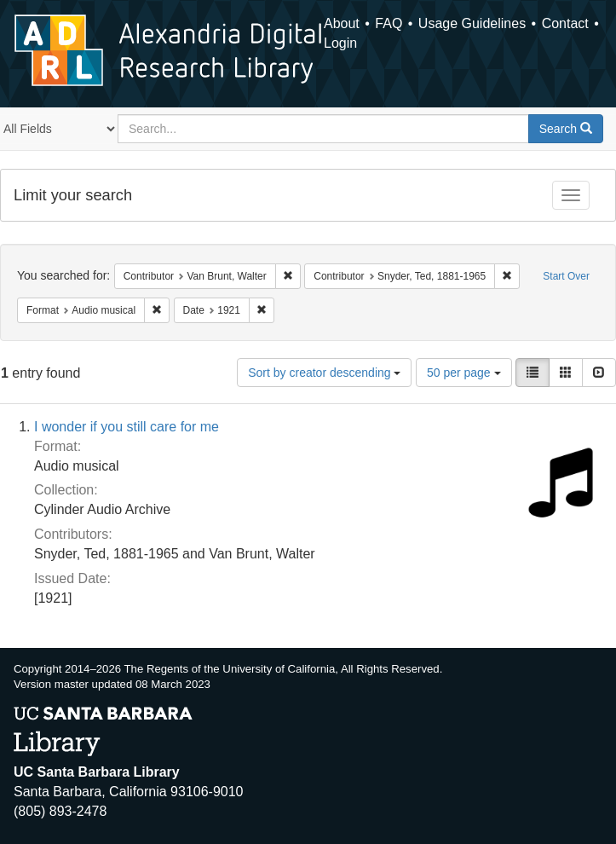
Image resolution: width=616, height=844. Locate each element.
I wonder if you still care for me (127, 427)
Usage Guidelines (472, 23)
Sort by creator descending (324, 373)
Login (340, 43)
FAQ (389, 23)
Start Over (566, 276)
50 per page (464, 373)
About (342, 23)
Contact (565, 23)
